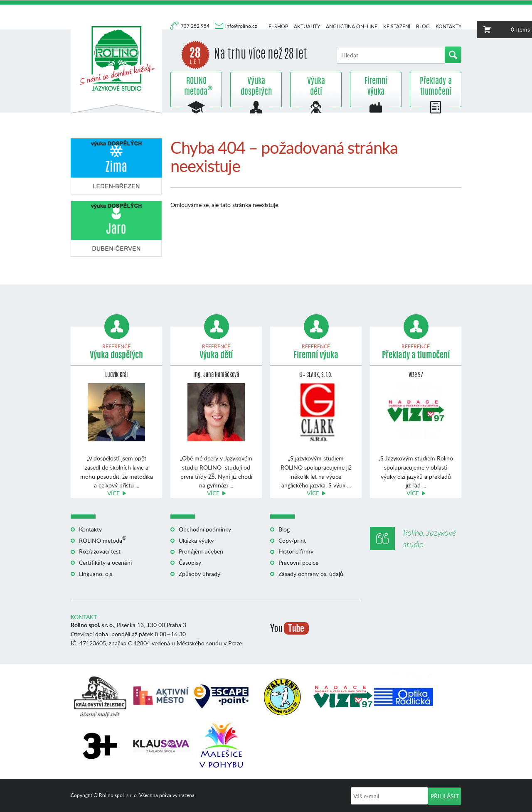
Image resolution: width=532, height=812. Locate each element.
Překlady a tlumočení (436, 87)
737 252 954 (196, 26)
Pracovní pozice (298, 562)
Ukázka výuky (196, 540)
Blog (423, 26)
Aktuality (307, 26)
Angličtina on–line (352, 26)
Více (113, 493)
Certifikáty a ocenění (105, 562)
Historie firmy (296, 551)
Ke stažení (397, 26)
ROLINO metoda (196, 87)
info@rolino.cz (241, 26)
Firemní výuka (376, 87)
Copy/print (292, 540)
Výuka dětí (316, 87)
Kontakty (448, 26)
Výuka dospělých (256, 87)
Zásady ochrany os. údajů (311, 574)
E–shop (278, 26)
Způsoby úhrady (199, 574)
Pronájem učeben (201, 551)
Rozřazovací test (100, 551)
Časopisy (190, 562)
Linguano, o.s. (96, 574)
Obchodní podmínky (205, 529)
